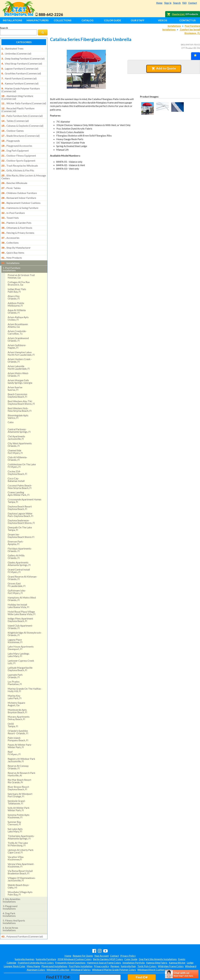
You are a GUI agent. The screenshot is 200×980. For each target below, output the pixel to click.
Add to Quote (164, 68)
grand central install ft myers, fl (19, 558)
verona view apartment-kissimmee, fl (21, 852)
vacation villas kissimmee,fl (16, 845)
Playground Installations (54, 953)
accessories (10, 227)
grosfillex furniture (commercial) (21, 72)
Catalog (87, 20)
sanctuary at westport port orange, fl (20, 782)
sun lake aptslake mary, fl (15, 817)
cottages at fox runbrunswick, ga (19, 270)
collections (10, 231)
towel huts (10, 208)
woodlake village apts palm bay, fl (20, 880)
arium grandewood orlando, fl (18, 326)
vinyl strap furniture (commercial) (22, 63)
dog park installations (9, 901)
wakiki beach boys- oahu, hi (19, 873)
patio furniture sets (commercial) (22, 112)
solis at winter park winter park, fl (19, 796)
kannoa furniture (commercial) (20, 81)
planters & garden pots (16, 212)
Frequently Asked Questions (70, 949)
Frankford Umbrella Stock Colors (36, 949)
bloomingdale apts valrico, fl (18, 403)
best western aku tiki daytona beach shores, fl (21, 389)
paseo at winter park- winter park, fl (20, 733)
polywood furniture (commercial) (22, 923)
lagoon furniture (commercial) (20, 67)
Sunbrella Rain (128, 953)
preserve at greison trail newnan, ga (21, 263)
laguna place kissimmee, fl (15, 628)
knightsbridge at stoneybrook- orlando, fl (25, 621)
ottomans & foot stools (17, 217)
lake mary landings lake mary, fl (18, 642)
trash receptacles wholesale (20, 159)
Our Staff (138, 20)
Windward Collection (58, 956)
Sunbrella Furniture (46, 946)
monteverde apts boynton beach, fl (17, 698)
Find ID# (142, 964)
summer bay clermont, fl (14, 810)
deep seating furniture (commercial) (23, 58)
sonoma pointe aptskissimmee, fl (19, 803)
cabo (11, 409)
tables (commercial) (15, 117)
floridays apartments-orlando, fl (20, 537)
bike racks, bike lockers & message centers (24, 169)
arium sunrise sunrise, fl (15, 375)
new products (12, 245)
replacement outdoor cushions (21, 194)
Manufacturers (38, 20)
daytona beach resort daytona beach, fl (20, 494)
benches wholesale (14, 175)
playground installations (10, 894)
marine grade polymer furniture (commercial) (21, 87)
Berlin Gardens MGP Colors (108, 946)
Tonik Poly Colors (147, 953)
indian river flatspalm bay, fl (17, 277)
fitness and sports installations (14, 909)
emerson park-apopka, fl (16, 530)
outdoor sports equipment (18, 154)
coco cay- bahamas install (16, 466)
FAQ (184, 3)
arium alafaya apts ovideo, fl (18, 305)
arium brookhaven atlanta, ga (18, 312)
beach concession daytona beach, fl (17, 382)
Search (177, 3)
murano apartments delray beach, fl (19, 705)
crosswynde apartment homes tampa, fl (25, 487)
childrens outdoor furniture (19, 185)
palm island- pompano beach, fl (18, 726)
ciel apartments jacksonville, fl (16, 424)
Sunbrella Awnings (25, 946)
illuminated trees (12, 49)
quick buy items (13, 240)
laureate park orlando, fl (15, 663)
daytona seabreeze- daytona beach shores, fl (21, 508)
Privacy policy (101, 953)
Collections (63, 20)
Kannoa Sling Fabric (157, 949)
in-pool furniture (13, 203)
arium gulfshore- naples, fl (17, 333)
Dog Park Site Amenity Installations (158, 946)
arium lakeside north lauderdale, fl (19, 354)
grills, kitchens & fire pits (18, 163)
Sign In (168, 3)
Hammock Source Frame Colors (104, 949)
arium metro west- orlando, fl (18, 361)
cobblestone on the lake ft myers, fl (22, 452)
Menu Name (33, 953)
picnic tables (11, 180)
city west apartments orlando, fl (20, 431)
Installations (12, 20)
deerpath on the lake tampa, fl (20, 515)
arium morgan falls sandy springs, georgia (20, 368)
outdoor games (13, 126)
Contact (193, 3)
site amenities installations (11, 887)
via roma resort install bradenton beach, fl (20, 859)
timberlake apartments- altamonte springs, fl (21, 824)
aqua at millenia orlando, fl (17, 298)
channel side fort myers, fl (15, 438)
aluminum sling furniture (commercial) (17, 94)
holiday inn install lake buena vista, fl (18, 593)
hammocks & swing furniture (20, 199)
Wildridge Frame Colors (171, 953)
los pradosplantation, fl (15, 670)
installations (10, 250)
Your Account (101, 942)
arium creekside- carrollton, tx (17, 319)
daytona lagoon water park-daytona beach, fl (20, 502)
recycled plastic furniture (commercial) (18, 106)
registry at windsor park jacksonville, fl (21, 747)
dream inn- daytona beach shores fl (21, 522)
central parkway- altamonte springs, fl (19, 417)
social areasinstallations (10, 916)
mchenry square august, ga (16, 691)
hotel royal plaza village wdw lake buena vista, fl (21, 600)
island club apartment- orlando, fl (20, 614)
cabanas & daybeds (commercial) (22, 121)
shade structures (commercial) (20, 131)
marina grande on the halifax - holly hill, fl (25, 677)
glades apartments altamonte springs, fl (19, 551)
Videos (163, 20)
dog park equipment (15, 145)
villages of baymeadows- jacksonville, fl (22, 866)
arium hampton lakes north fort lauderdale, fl (21, 340)
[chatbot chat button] (182, 974)
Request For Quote (83, 942)
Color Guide (113, 20)
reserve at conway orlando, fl (18, 754)
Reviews (115, 953)
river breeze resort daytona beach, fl (18, 775)
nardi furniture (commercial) (19, 77)
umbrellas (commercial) (16, 53)
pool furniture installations (11, 256)
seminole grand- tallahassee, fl (17, 789)
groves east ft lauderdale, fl (16, 571)
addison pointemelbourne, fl (16, 291)
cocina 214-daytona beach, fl (17, 459)
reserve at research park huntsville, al (21, 761)
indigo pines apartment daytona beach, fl (20, 607)
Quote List (178, 14)
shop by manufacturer (16, 236)
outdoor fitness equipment (19, 149)
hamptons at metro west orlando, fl (22, 586)
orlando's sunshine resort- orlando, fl (18, 719)
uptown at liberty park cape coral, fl (21, 838)
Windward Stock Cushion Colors (155, 956)
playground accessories (17, 140)
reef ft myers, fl (14, 740)
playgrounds (11, 135)
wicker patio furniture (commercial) (24, 100)
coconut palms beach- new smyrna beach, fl (20, 473)
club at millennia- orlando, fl (17, 445)
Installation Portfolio (134, 949)
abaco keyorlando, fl (14, 284)
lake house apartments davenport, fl (21, 635)
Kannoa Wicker (177, 949)
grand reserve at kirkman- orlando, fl (22, 565)
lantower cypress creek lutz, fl (21, 649)
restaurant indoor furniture (19, 189)
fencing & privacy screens (18, 222)
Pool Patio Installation (81, 953)
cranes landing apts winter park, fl (19, 480)
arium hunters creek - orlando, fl (20, 347)
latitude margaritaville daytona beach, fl (20, 656)
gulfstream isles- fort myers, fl (17, 579)
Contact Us (187, 20)
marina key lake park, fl (15, 684)
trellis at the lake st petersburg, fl (18, 831)
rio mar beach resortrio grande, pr (19, 768)
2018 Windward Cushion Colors (75, 946)
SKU (183, 45)
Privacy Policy (128, 942)
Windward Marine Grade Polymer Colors (114, 956)
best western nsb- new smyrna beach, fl (20, 396)
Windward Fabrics (81, 956)
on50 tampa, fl (13, 712)
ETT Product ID (189, 48)
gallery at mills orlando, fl (16, 543)
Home (159, 3)
